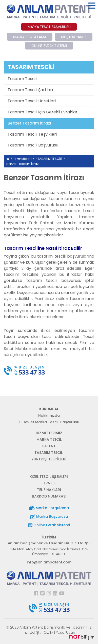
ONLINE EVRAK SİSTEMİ (49, 46)
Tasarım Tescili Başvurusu (33, 145)
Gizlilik (48, 632)
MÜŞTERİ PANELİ (74, 37)
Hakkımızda (49, 415)
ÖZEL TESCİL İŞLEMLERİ (49, 477)
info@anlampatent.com (49, 562)
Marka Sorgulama (49, 508)
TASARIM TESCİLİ (50, 159)
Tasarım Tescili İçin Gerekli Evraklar (43, 112)
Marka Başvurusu (49, 517)
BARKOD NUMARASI (49, 496)
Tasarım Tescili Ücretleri (32, 101)
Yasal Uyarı (65, 632)
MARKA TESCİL (49, 439)
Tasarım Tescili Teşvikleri (32, 134)
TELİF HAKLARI (49, 490)
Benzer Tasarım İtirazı (29, 123)
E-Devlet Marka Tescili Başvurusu (49, 422)
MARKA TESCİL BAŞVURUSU (49, 27)
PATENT (49, 446)
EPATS (49, 483)
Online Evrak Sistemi (49, 525)
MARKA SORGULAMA (30, 37)
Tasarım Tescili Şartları (30, 90)
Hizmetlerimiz (24, 159)
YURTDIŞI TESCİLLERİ (49, 459)
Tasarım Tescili (22, 79)
